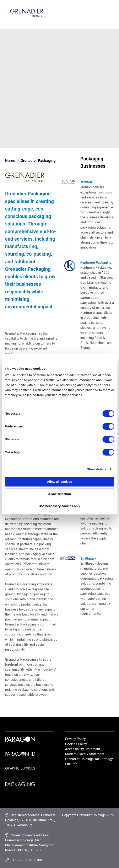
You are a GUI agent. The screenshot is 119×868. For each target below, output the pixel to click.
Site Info (71, 764)
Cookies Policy (76, 744)
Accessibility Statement (83, 749)
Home (10, 161)
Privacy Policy (75, 739)
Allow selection (59, 494)
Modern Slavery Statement (85, 754)
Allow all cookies (59, 482)
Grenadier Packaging (38, 161)
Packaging (20, 789)
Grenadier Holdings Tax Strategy (89, 759)
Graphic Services (20, 774)
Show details (97, 469)
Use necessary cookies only (59, 506)
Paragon (20, 744)
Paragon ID (20, 759)
